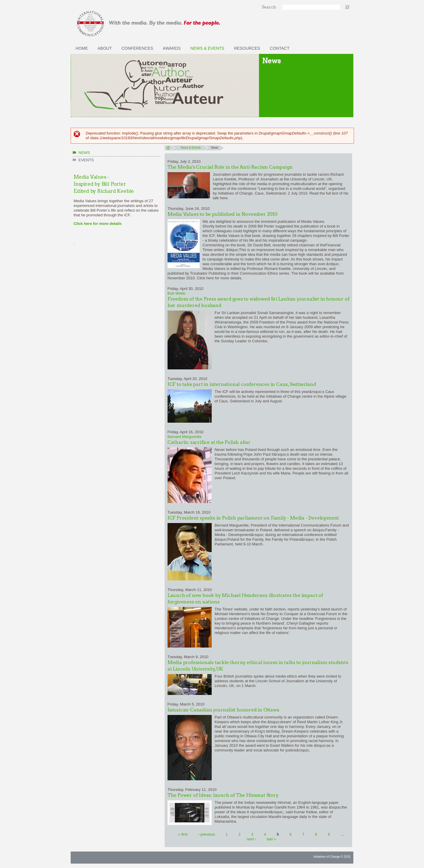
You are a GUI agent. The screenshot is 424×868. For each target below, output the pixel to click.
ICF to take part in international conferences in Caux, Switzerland (242, 384)
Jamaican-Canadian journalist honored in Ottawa (223, 710)
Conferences (137, 48)
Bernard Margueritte (185, 437)
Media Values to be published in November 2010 (222, 214)
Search (269, 7)
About (105, 48)
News (84, 153)
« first (183, 834)
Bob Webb (176, 293)
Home (82, 48)
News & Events (207, 48)
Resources (247, 48)
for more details (107, 224)
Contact (280, 48)
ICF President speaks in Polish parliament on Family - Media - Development (253, 518)
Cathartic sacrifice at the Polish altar (209, 442)
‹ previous (207, 834)
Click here (83, 224)
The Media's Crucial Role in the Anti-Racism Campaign (230, 167)
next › (251, 839)
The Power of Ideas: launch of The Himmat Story (223, 795)
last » (271, 839)
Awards (172, 48)
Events (86, 160)
